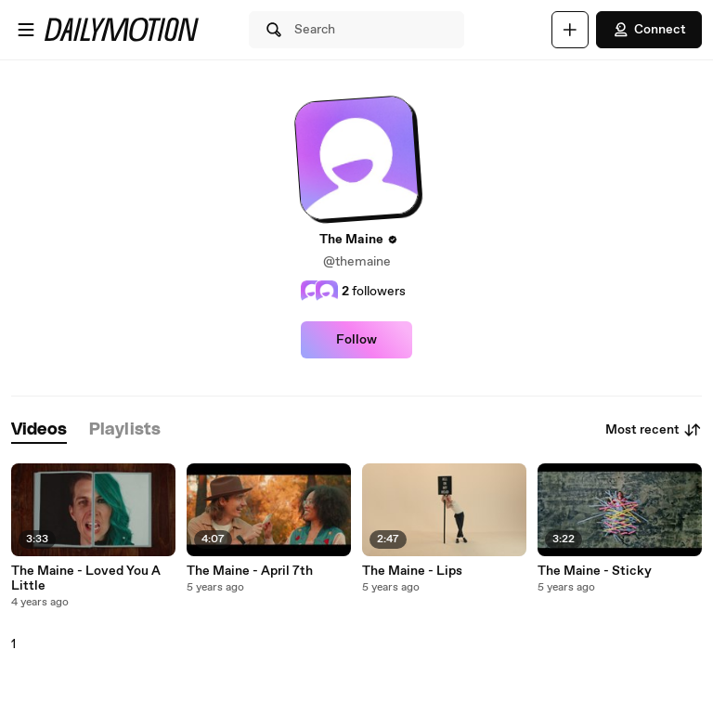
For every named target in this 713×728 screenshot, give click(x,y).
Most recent (654, 430)
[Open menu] (26, 30)
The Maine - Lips (412, 571)
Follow (356, 340)
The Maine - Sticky (595, 571)
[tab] (39, 430)
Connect (649, 30)
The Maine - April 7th (250, 571)
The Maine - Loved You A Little (86, 578)
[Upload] (570, 30)
